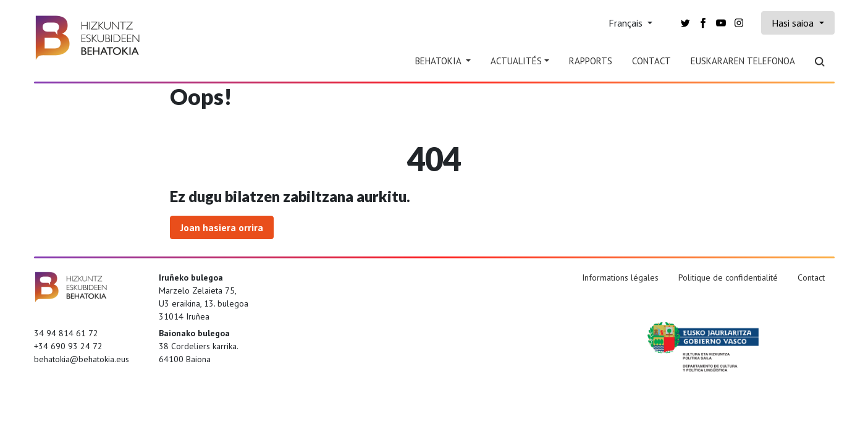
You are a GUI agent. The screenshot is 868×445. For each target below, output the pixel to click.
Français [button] (627, 23)
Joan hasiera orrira (222, 227)
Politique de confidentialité (728, 278)
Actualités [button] (516, 61)
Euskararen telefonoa (743, 61)
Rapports (591, 61)
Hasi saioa (794, 23)
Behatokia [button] (439, 61)
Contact (651, 61)
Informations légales (620, 278)
